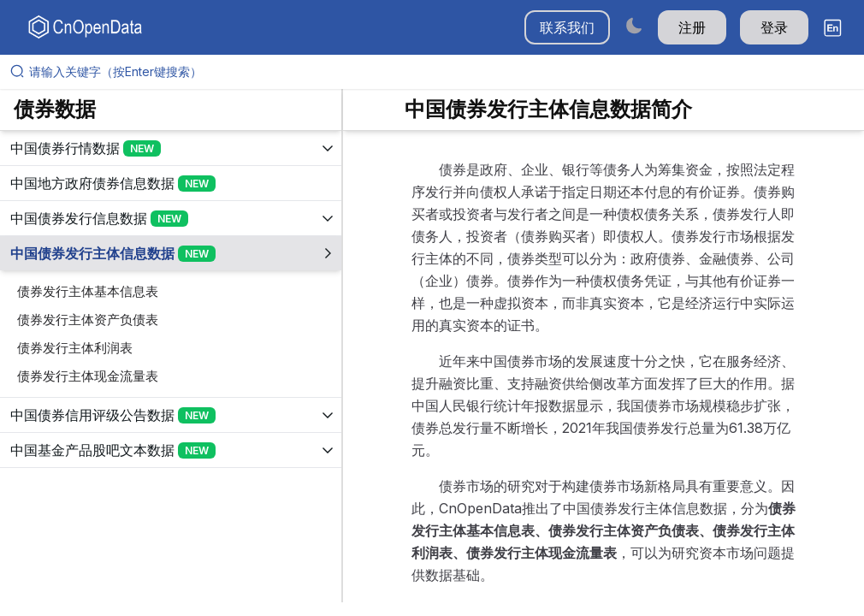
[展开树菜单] (171, 148)
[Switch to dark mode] (634, 25)
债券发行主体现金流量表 (88, 376)
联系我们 (567, 27)
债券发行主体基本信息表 (88, 291)
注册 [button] (692, 27)
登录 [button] (774, 27)
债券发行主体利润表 (75, 348)
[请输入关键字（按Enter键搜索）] (439, 72)
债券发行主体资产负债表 (88, 320)
